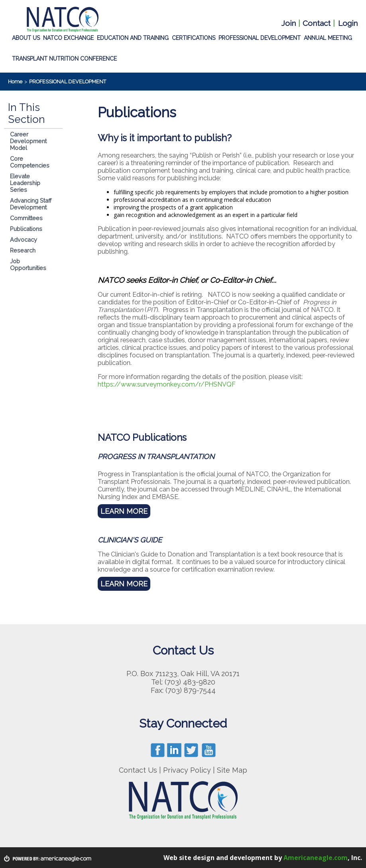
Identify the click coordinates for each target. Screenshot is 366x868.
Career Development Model (28, 141)
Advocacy (24, 240)
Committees (26, 218)
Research (23, 250)
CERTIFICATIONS (194, 36)
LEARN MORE (124, 511)
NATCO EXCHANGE (68, 36)
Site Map (232, 770)
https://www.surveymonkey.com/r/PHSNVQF (167, 384)
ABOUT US (26, 36)
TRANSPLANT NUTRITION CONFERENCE (64, 57)
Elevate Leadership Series (25, 183)
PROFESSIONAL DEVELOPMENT (260, 36)
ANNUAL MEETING (328, 36)
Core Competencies (30, 162)
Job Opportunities (28, 264)
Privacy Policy (187, 770)
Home (15, 82)
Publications (26, 229)
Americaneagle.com (316, 858)
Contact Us (138, 770)
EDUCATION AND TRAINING (133, 36)
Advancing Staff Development (31, 204)
